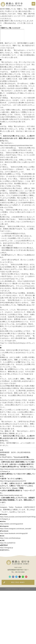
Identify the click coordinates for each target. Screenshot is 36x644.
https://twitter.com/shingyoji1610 (12, 524)
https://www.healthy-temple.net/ (11, 495)
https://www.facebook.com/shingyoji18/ (14, 533)
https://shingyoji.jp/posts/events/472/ (13, 481)
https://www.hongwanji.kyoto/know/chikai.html (16, 145)
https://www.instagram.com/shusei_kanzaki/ (16, 529)
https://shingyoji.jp (6, 548)
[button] (33, 4)
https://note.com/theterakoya (10, 538)
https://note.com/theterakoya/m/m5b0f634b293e (17, 460)
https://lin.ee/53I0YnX (8, 543)
